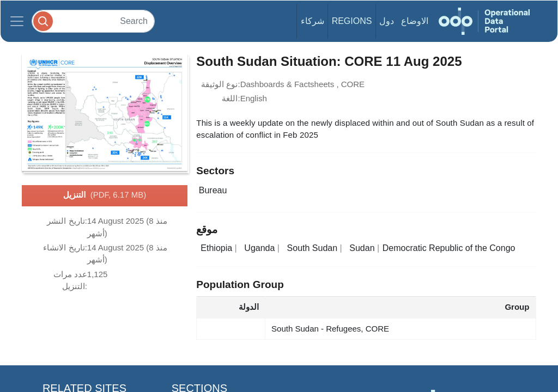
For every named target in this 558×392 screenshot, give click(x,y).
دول (387, 21)
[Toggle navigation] (17, 21)
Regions (352, 21)
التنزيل (105, 195)
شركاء (313, 21)
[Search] (93, 21)
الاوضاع (415, 21)
